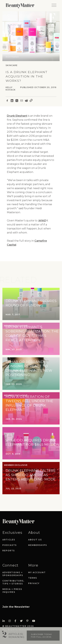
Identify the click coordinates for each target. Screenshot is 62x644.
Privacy (34, 583)
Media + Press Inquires (12, 591)
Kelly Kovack (11, 89)
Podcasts (10, 545)
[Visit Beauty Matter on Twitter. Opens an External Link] (22, 621)
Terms (33, 578)
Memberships (38, 545)
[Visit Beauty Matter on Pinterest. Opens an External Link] (28, 621)
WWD (42, 221)
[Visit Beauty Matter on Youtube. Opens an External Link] (35, 621)
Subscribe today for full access (41, 636)
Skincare (12, 65)
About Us (35, 540)
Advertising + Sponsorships (13, 574)
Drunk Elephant (17, 116)
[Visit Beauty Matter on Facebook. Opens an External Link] (16, 621)
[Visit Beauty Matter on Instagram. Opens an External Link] (11, 621)
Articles (9, 540)
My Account (37, 572)
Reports (9, 551)
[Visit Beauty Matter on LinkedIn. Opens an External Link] (4, 621)
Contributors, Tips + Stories (13, 582)
